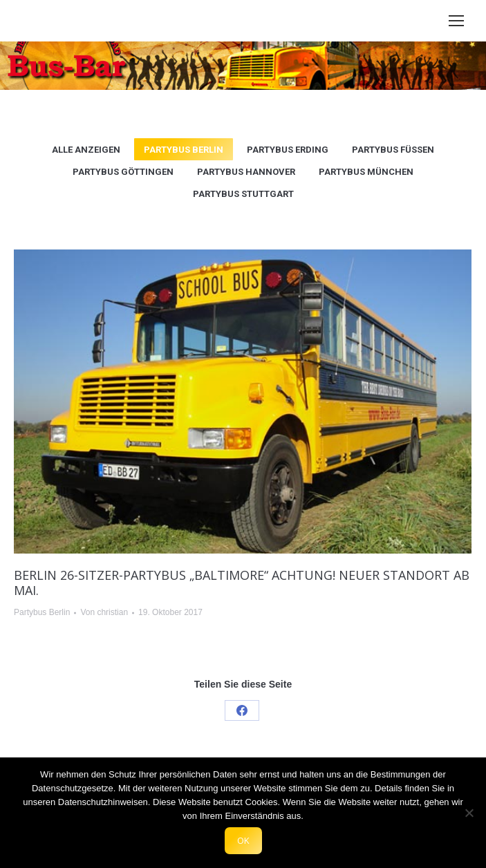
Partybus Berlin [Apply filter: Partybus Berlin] (184, 150)
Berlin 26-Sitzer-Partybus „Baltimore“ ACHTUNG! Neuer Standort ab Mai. (242, 583)
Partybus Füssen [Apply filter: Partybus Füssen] (393, 150)
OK (243, 840)
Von (104, 612)
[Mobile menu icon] (456, 21)
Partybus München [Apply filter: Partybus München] (366, 172)
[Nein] (469, 813)
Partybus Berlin (42, 612)
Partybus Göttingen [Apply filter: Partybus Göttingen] (123, 172)
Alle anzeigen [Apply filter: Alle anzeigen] (86, 150)
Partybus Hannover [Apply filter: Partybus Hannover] (246, 172)
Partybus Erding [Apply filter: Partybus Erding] (288, 150)
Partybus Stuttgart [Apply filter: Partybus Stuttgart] (243, 194)
